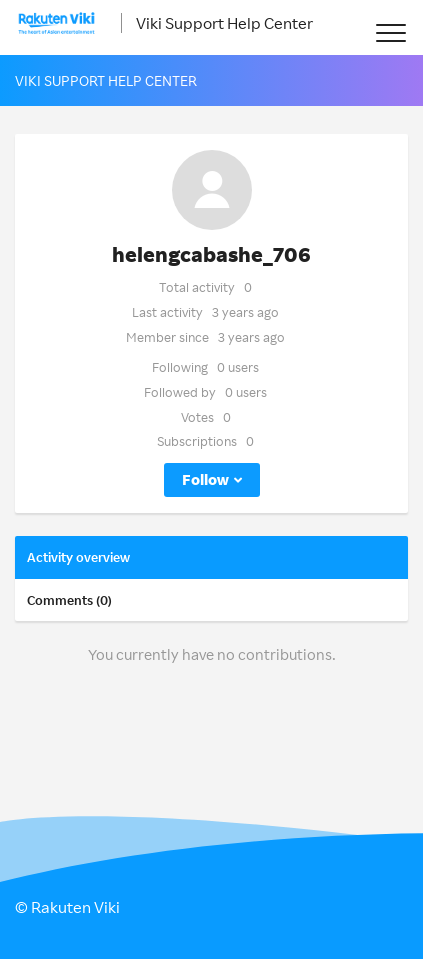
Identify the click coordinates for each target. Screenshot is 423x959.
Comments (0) (69, 600)
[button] (390, 32)
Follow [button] (205, 479)
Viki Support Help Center (224, 23)
